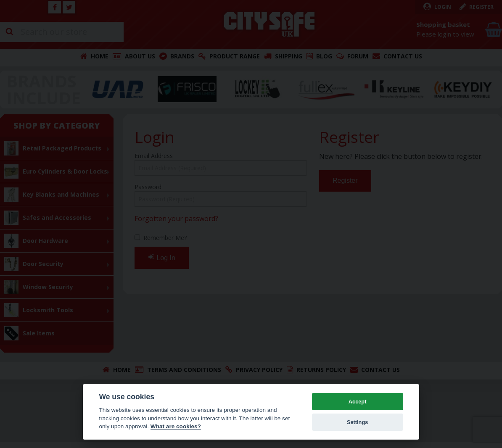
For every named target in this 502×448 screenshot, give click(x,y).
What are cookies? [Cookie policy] (176, 426)
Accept (358, 402)
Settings (357, 422)
